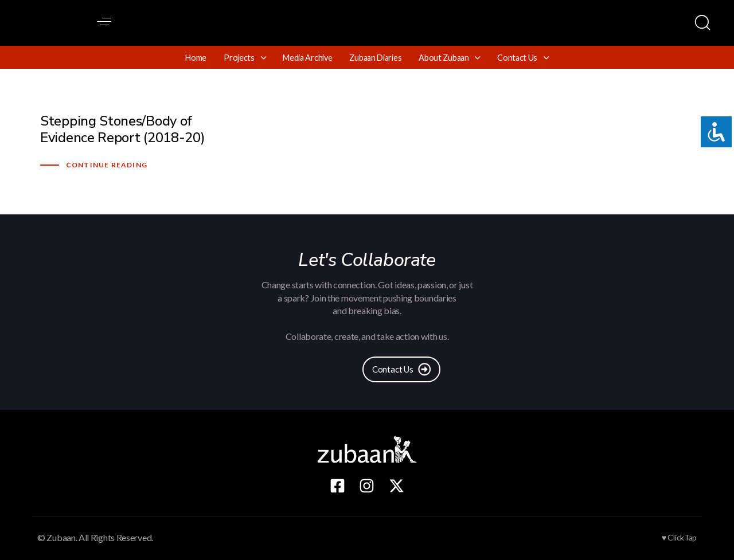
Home (196, 58)
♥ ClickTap (679, 537)
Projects (245, 58)
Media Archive (307, 58)
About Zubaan (449, 58)
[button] (104, 21)
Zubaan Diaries (375, 58)
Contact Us (523, 58)
